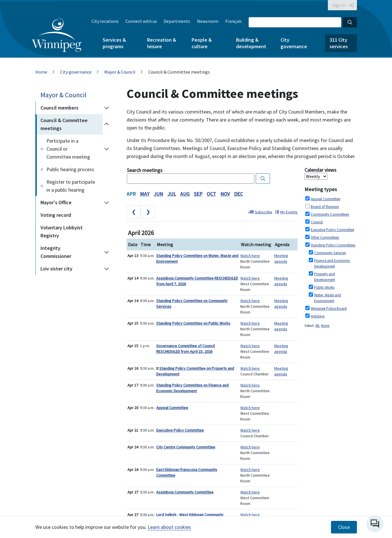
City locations (105, 21)
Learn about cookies (169, 527)
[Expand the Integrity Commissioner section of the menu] (107, 252)
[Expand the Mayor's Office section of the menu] (107, 203)
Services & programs (114, 43)
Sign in (339, 5)
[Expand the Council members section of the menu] (107, 108)
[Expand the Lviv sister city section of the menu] (107, 269)
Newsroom (208, 21)
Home (41, 72)
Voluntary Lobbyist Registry (62, 231)
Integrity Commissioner (56, 252)
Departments (177, 21)
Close (344, 527)
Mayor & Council (120, 72)
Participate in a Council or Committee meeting (68, 149)
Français (233, 21)
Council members (59, 108)
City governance (294, 43)
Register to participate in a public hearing (71, 186)
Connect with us (141, 21)
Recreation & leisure (162, 43)
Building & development (251, 43)
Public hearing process (70, 169)
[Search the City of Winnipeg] (295, 22)
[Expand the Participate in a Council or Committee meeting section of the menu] (107, 149)
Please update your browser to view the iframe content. (212, 176)
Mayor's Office (56, 202)
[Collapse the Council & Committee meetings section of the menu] (107, 124)
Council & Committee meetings (64, 124)
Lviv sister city (56, 269)
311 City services (339, 43)
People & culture (202, 43)
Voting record (56, 215)
